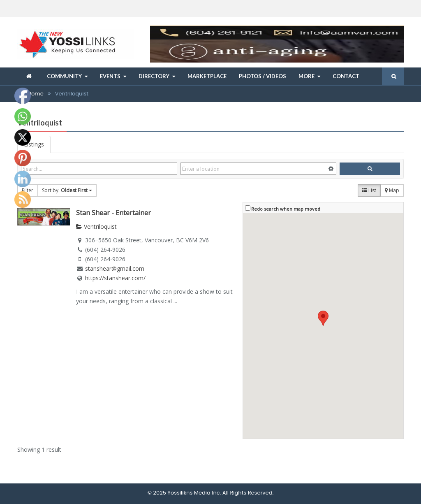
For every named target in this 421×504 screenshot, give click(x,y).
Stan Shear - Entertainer (113, 213)
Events (110, 76)
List (369, 190)
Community (64, 76)
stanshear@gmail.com (115, 268)
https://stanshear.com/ (115, 278)
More (306, 76)
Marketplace (207, 76)
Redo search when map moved (286, 209)
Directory (154, 76)
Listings (34, 144)
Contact (346, 76)
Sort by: (67, 190)
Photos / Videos (263, 76)
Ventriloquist (96, 226)
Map (392, 190)
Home (36, 94)
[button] (323, 318)
